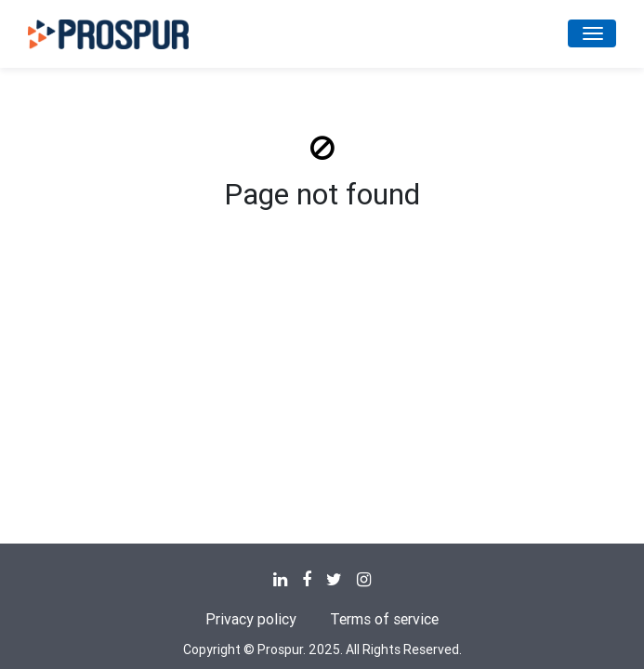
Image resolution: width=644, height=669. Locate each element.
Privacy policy (251, 619)
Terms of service (384, 619)
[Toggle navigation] (592, 33)
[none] (280, 580)
